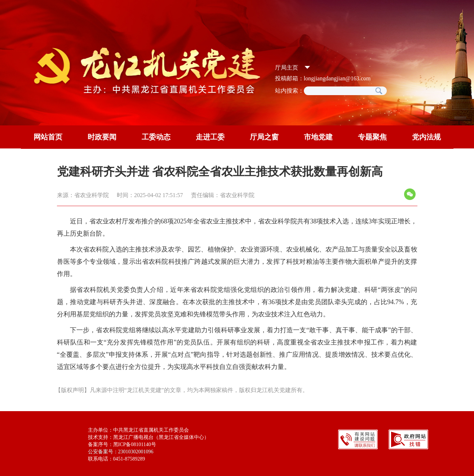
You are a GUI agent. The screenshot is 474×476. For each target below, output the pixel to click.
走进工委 (210, 137)
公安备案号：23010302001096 (121, 452)
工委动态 (156, 137)
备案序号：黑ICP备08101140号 (122, 444)
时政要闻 (102, 137)
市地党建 (318, 137)
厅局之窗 (264, 137)
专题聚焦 (372, 137)
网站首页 (48, 137)
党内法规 (426, 137)
